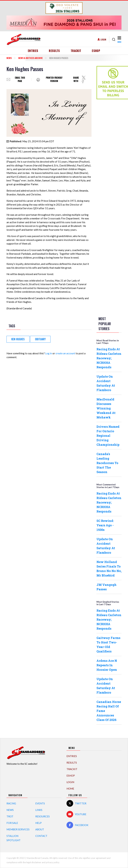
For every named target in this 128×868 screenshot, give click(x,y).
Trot (10, 816)
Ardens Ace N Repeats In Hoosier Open (107, 665)
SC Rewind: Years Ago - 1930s (105, 525)
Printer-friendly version (54, 79)
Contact (41, 836)
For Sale (12, 823)
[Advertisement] (110, 154)
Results (54, 51)
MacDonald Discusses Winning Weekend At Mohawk (106, 408)
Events (40, 803)
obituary (40, 339)
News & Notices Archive (30, 58)
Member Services (18, 829)
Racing (11, 803)
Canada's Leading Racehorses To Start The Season (107, 463)
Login (103, 39)
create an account (65, 353)
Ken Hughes (18, 339)
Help (38, 823)
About (40, 829)
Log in (49, 353)
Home (70, 789)
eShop (96, 51)
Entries (33, 51)
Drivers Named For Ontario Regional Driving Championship (108, 436)
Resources (42, 816)
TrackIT (76, 51)
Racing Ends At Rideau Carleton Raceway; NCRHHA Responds (109, 358)
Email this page (20, 79)
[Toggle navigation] (119, 39)
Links (39, 810)
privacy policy (52, 862)
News (9, 58)
